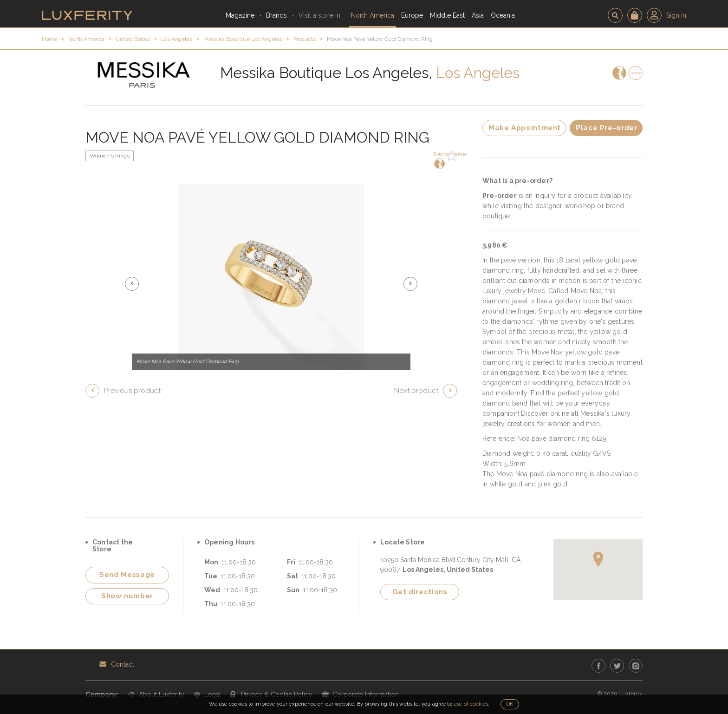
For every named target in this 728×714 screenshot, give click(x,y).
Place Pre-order (606, 128)
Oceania (503, 15)
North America (373, 15)
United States (133, 39)
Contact (123, 664)
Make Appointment (525, 128)
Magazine (240, 15)
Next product (416, 391)
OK (510, 704)
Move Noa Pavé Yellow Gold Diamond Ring (380, 39)
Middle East (447, 15)
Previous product (132, 391)
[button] (132, 284)
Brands (276, 15)
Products (305, 39)
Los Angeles (177, 39)
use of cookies (471, 704)
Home (49, 39)
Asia (478, 15)
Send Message (127, 575)
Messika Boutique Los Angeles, (326, 73)
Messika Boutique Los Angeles (243, 39)
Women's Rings (110, 156)
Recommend (439, 160)
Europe (412, 15)
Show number (127, 596)
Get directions (420, 592)
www (636, 73)
